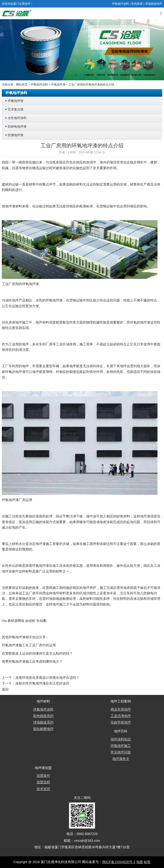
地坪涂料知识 (121, 739)
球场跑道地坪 (154, 4)
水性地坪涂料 (17, 118)
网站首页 (22, 84)
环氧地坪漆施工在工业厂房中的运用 (29, 645)
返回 (5, 689)
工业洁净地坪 (121, 716)
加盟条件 (43, 776)
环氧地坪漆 (58, 84)
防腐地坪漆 (16, 135)
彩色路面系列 (43, 716)
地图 (140, 862)
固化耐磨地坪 (43, 729)
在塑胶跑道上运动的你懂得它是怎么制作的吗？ (37, 654)
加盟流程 (43, 782)
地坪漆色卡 (121, 759)
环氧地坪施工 (121, 746)
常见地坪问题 (121, 752)
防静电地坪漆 (17, 126)
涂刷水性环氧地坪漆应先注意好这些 (42, 683)
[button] (76, 75)
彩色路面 (137, 4)
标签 (147, 862)
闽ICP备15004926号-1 (119, 862)
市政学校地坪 (121, 722)
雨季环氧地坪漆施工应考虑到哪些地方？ (32, 662)
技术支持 (43, 789)
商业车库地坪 (121, 709)
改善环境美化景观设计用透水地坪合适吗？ (47, 678)
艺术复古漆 (16, 109)
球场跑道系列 (43, 722)
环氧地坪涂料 (120, 4)
